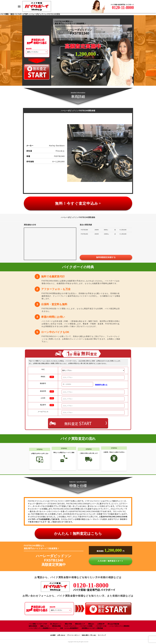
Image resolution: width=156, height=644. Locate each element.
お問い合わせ (61, 635)
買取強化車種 (56, 626)
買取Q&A (91, 624)
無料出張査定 (33, 626)
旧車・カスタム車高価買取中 (69, 628)
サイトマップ (102, 635)
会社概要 (53, 635)
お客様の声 (101, 624)
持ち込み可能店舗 (113, 624)
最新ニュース (45, 626)
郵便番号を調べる (101, 385)
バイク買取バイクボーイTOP (38, 624)
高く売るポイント (56, 624)
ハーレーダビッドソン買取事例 (119, 626)
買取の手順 (68, 624)
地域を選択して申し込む (89, 635)
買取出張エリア (80, 624)
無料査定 (78, 423)
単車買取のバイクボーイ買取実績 (92, 628)
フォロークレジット (70, 626)
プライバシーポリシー (73, 635)
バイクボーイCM (101, 626)
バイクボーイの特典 (86, 626)
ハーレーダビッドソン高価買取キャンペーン (43, 628)
